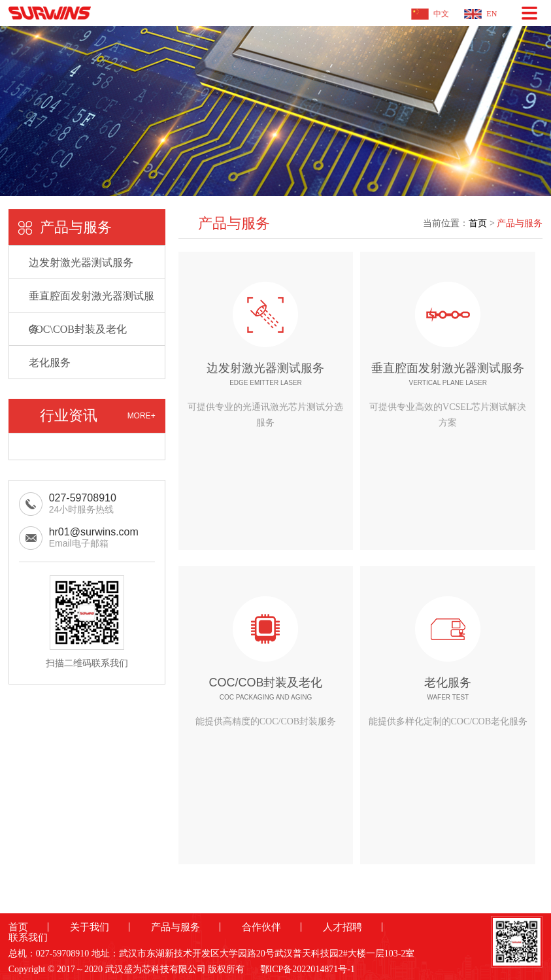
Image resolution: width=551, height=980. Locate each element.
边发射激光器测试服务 (81, 262)
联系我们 (28, 938)
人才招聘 (342, 927)
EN (492, 14)
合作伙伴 (261, 927)
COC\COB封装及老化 (78, 329)
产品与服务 (520, 223)
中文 (441, 14)
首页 (478, 223)
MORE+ (142, 416)
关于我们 (90, 927)
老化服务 (50, 363)
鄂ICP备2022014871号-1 (308, 969)
